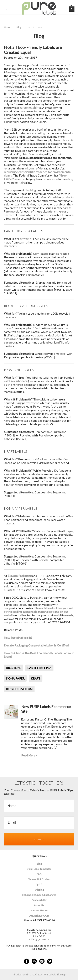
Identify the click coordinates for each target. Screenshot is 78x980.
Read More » (29, 755)
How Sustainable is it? (18, 638)
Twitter (50, 961)
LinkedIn (34, 961)
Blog (19, 27)
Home (7, 27)
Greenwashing (30, 108)
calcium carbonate (16, 381)
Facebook (27, 961)
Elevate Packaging (20, 576)
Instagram (42, 961)
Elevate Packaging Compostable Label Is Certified (36, 645)
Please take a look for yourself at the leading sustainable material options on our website (39, 612)
